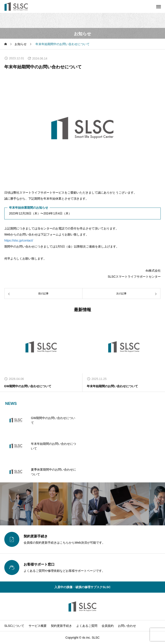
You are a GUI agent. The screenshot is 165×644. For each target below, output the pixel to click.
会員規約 (108, 626)
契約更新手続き (61, 626)
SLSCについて (14, 626)
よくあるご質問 (87, 626)
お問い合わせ (127, 626)
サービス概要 (38, 626)
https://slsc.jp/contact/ (19, 240)
